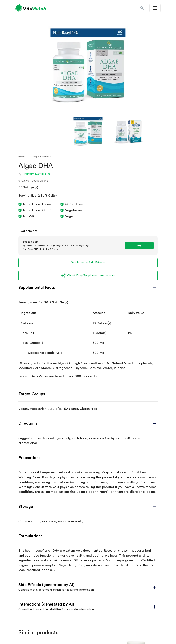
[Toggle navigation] (155, 8)
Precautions (29, 458)
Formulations (30, 536)
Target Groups (32, 394)
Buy (139, 245)
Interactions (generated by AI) (46, 604)
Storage (26, 507)
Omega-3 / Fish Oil (41, 157)
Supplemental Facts (37, 288)
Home (22, 157)
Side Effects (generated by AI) (46, 585)
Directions (28, 423)
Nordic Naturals (36, 174)
